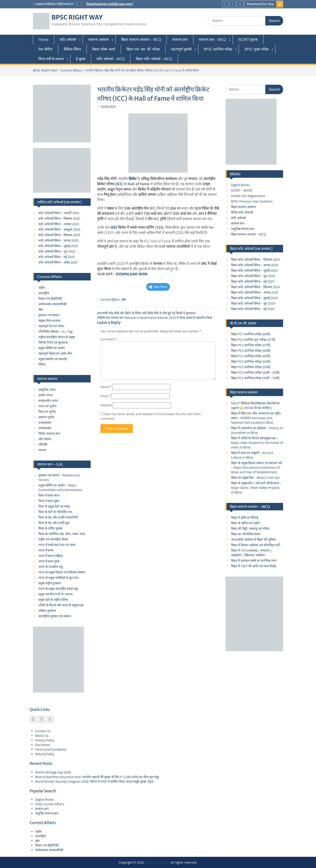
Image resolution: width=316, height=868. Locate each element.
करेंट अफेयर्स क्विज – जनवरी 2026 (59, 213)
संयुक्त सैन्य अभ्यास (49, 320)
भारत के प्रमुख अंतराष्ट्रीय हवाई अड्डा (58, 589)
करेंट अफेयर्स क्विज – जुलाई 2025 (58, 246)
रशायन (42, 450)
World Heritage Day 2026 (53, 772)
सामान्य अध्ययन (99, 39)
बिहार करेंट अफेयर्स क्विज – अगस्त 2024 (255, 292)
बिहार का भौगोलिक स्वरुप (246, 534)
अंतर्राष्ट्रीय (44, 293)
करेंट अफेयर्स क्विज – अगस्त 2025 (58, 240)
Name (106, 387)
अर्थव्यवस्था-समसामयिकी (53, 304)
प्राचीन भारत (46, 395)
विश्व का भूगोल (47, 412)
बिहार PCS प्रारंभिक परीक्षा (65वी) (251, 356)
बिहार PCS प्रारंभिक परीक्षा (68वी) (251, 334)
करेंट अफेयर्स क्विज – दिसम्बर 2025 (59, 218)
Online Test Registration (248, 196)
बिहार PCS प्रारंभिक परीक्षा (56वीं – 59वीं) (255, 378)
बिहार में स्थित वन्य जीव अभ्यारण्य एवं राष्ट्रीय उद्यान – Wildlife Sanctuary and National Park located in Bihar (256, 418)
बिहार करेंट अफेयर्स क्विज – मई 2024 (253, 309)
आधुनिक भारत (47, 390)
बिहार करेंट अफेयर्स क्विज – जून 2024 (253, 303)
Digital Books (240, 185)
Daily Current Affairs (50, 804)
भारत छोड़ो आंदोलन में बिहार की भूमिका (254, 539)
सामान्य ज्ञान (180, 39)
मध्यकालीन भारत (48, 401)
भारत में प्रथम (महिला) (51, 556)
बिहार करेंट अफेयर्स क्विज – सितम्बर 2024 (256, 287)
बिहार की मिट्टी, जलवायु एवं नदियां (250, 528)
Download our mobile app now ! (110, 4)
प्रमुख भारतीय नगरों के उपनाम (55, 594)
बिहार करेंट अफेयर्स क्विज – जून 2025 (253, 276)
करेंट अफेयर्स (68, 39)
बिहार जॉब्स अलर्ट (104, 49)
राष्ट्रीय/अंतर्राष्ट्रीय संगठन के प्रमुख (57, 337)
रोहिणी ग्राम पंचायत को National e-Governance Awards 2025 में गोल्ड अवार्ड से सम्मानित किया (155, 318)
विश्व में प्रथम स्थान (49, 495)
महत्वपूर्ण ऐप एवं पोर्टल (51, 326)
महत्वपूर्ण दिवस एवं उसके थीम (55, 353)
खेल (124, 299)
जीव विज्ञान (45, 439)
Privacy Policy (45, 740)
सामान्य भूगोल (46, 417)
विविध (42, 364)
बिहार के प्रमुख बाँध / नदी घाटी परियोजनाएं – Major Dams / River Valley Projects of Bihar (256, 488)
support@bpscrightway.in (54, 4)
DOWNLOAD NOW (132, 274)
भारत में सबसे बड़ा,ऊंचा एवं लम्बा (57, 545)
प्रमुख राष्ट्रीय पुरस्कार (50, 583)
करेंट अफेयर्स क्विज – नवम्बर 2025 (59, 224)
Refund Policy (45, 754)
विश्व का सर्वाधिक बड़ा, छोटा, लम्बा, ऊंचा (62, 534)
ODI (114, 227)
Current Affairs (71, 70)
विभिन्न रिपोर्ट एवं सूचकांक (53, 342)
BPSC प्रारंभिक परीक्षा (218, 49)
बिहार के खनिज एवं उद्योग (246, 523)
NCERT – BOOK (242, 190)
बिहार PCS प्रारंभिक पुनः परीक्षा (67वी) (253, 340)
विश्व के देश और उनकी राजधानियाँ (58, 517)
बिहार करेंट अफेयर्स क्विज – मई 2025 (253, 281)
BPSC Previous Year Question (252, 201)
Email (106, 396)
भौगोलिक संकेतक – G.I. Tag (55, 331)
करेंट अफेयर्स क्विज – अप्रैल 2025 (58, 262)
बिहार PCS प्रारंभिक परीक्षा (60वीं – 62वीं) (255, 372)
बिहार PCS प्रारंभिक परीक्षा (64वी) (251, 361)
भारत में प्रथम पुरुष (49, 561)
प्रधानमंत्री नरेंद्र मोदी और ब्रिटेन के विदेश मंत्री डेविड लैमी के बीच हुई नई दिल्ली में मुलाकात (146, 313)
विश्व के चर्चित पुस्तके (50, 528)
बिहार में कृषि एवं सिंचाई (245, 517)
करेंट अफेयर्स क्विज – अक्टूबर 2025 (59, 229)
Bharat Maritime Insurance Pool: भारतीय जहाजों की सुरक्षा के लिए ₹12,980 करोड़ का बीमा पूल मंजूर (97, 777)
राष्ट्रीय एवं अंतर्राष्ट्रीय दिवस (53, 539)
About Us (42, 736)
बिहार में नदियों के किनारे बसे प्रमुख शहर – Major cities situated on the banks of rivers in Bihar (257, 443)
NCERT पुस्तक (248, 39)
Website (106, 405)
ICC (119, 184)
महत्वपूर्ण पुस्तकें (181, 49)
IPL (204, 264)
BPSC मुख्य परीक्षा (257, 49)
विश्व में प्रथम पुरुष (49, 501)
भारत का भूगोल (47, 406)
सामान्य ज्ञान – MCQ (212, 39)
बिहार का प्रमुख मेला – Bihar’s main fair (256, 478)
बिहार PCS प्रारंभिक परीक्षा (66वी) (251, 351)
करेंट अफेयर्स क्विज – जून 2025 (57, 251)
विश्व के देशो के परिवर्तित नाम (55, 512)
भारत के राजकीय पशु (51, 567)
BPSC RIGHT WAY (77, 17)
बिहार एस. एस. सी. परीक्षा (143, 49)
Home (44, 39)
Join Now (158, 287)
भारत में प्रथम (46, 550)
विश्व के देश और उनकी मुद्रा (54, 523)
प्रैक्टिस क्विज (72, 49)
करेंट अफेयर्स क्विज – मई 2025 (57, 257)
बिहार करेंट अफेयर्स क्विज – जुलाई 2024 (254, 298)
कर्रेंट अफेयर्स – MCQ (111, 59)
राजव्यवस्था (45, 422)
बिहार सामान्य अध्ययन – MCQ (141, 39)
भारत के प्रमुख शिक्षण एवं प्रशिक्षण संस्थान (62, 572)
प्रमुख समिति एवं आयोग (52, 348)
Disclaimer (43, 745)
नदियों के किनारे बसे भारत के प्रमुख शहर (61, 605)
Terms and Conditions (51, 749)
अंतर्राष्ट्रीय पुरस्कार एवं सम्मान (55, 616)
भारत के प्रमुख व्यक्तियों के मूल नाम (58, 578)
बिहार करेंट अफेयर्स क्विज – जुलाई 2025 (254, 270)
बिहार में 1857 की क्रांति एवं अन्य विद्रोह (254, 566)
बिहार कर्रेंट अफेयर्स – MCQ (154, 59)
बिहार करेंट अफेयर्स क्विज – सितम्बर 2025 (256, 259)
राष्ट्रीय (42, 288)
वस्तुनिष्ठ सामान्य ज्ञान (243, 229)
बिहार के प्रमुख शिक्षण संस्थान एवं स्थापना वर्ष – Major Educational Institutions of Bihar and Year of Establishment (256, 467)
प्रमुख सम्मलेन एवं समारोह (53, 359)
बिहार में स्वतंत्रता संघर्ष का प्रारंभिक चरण (254, 560)
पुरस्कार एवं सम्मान (49, 315)
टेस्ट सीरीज (45, 49)
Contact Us (43, 731)
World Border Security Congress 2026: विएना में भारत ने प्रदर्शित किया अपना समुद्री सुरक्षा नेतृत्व (94, 781)
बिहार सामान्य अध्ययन (243, 207)
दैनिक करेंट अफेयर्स (242, 212)
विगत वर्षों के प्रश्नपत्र (51, 59)
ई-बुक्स (81, 59)
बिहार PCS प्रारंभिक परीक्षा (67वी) (251, 345)
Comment (109, 339)
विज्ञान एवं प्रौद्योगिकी (50, 299)
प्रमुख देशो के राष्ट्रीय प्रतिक (53, 600)
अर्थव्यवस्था (45, 428)
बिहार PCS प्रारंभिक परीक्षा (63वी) (251, 367)
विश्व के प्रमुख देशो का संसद (54, 506)
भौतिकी (43, 444)
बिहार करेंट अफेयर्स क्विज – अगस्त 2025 (255, 265)
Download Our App (260, 4)
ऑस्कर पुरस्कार (47, 611)
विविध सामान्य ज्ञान (49, 433)
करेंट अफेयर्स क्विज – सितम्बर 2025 (59, 235)
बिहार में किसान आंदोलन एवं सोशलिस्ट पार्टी (256, 545)
